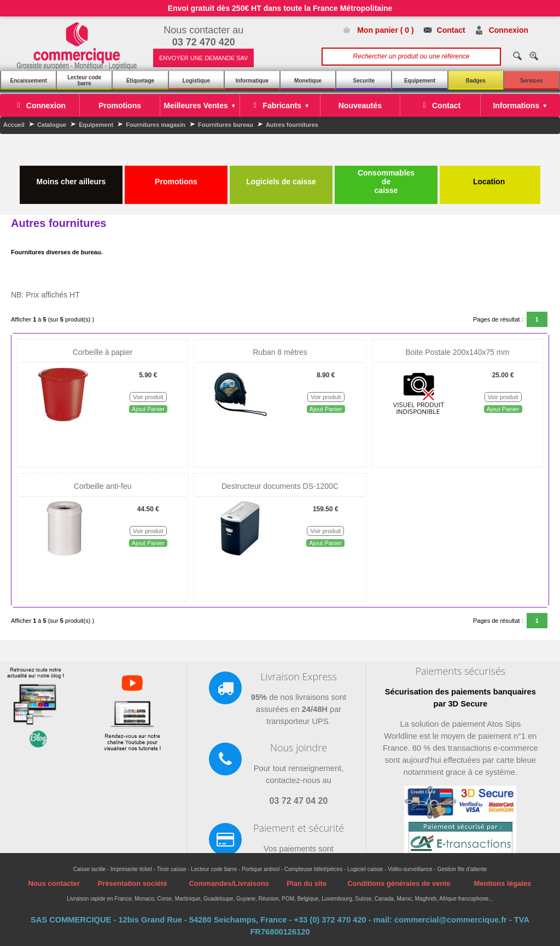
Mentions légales (502, 883)
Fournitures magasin (156, 125)
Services (531, 81)
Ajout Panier (148, 409)
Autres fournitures (292, 125)
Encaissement (28, 81)
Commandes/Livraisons (229, 883)
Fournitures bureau (226, 125)
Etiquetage (140, 81)
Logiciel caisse (365, 869)
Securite (364, 81)
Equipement (420, 81)
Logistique (196, 81)
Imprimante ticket (131, 869)
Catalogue (52, 125)
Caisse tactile (89, 869)
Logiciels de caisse (281, 177)
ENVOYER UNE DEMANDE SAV (203, 58)
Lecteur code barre (84, 80)
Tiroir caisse (172, 869)
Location (490, 177)
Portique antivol (261, 869)
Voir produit (148, 397)
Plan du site (307, 883)
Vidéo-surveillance (410, 869)
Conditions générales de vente (399, 883)
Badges (476, 81)
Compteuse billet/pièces (313, 869)
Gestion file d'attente (462, 869)
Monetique (308, 81)
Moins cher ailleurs (71, 177)
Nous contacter (54, 883)
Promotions (176, 177)
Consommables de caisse (386, 182)
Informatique (252, 81)
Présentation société (132, 883)
